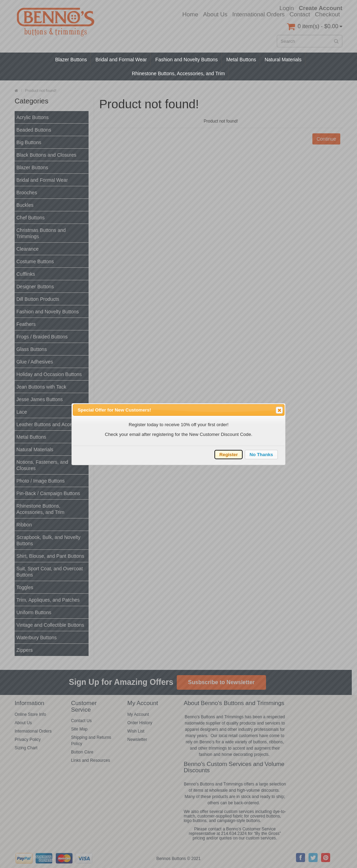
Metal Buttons (241, 60)
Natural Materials (283, 60)
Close (279, 410)
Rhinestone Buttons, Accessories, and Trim (178, 73)
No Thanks (261, 455)
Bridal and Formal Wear (121, 60)
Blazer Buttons (71, 60)
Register (229, 455)
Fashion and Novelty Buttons (187, 60)
